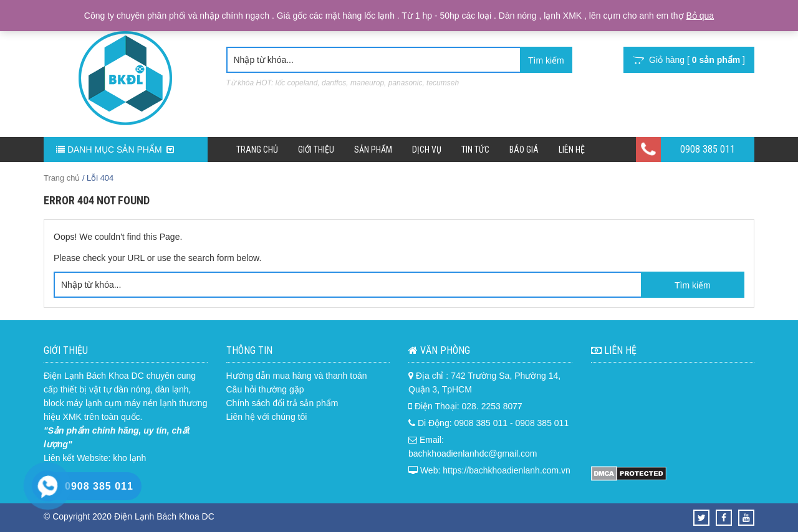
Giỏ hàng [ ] (689, 60)
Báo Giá (524, 150)
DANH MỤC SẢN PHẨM (115, 150)
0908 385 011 (708, 149)
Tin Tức (475, 150)
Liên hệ (572, 150)
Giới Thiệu (316, 150)
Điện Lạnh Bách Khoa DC (94, 376)
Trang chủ (257, 150)
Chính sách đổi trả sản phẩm (282, 403)
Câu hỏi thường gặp (265, 389)
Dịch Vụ (427, 150)
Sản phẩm (373, 150)
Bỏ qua (700, 16)
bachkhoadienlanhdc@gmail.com (473, 454)
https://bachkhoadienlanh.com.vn (507, 470)
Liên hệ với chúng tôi (267, 417)
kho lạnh (129, 458)
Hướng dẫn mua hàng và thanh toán (297, 376)
